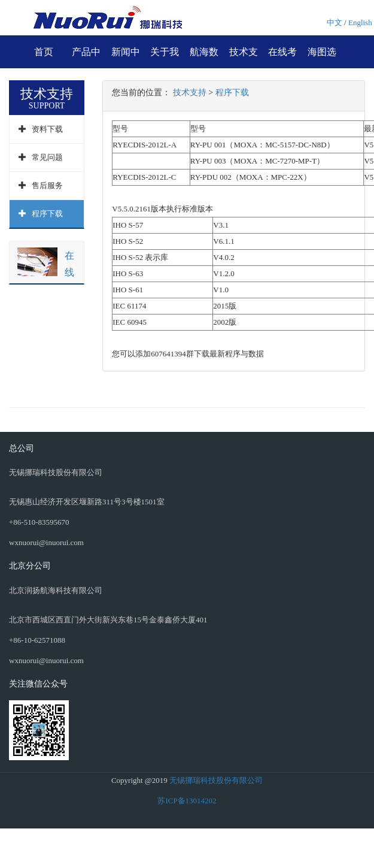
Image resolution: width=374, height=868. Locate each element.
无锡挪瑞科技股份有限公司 (216, 780)
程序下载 (47, 214)
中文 (335, 22)
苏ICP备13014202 (187, 801)
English (360, 22)
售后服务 (47, 185)
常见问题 (47, 157)
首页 (44, 52)
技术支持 (190, 93)
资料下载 (47, 129)
